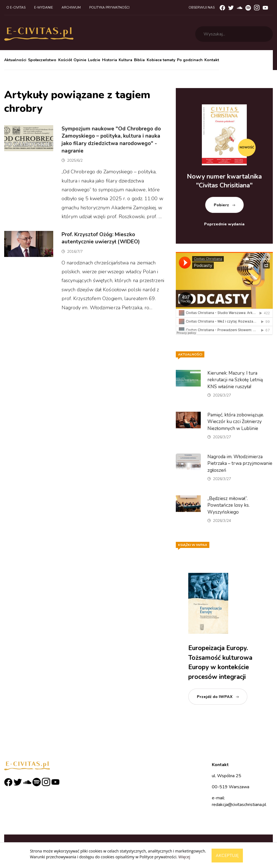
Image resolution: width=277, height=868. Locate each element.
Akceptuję (227, 856)
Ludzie (94, 60)
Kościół (65, 60)
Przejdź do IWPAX (215, 697)
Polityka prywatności (109, 7)
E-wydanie (44, 7)
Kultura (125, 60)
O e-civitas (16, 7)
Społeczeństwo (42, 60)
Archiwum (71, 7)
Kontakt (212, 60)
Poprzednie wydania (224, 224)
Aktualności (15, 60)
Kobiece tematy (161, 60)
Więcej (184, 857)
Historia (110, 60)
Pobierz (221, 205)
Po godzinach (190, 60)
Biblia (139, 60)
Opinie (80, 60)
